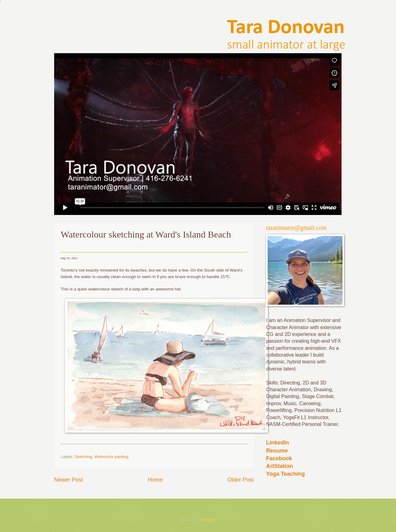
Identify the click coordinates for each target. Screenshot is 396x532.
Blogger (209, 520)
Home (155, 480)
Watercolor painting (111, 457)
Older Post (241, 480)
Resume (277, 451)
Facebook (279, 458)
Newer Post (69, 480)
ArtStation (280, 466)
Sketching (83, 457)
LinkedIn (278, 443)
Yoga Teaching (285, 474)
